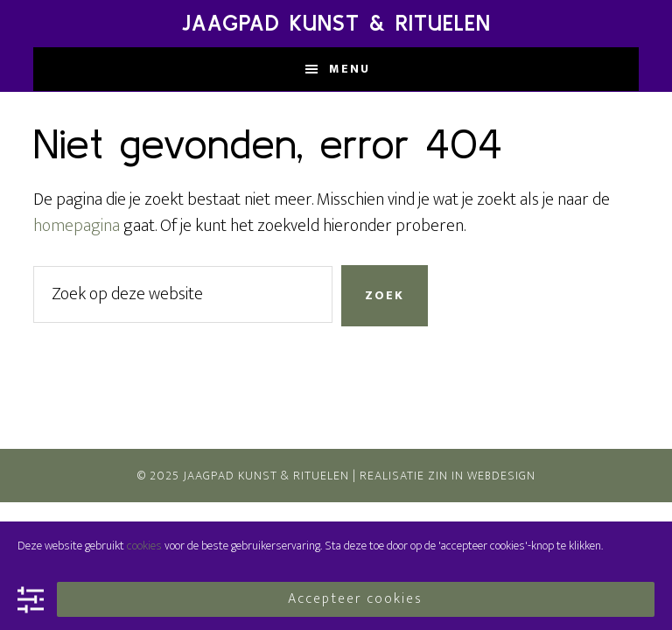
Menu (350, 69)
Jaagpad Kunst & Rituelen (336, 23)
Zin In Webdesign (482, 476)
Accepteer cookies (355, 599)
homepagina (77, 226)
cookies (144, 546)
